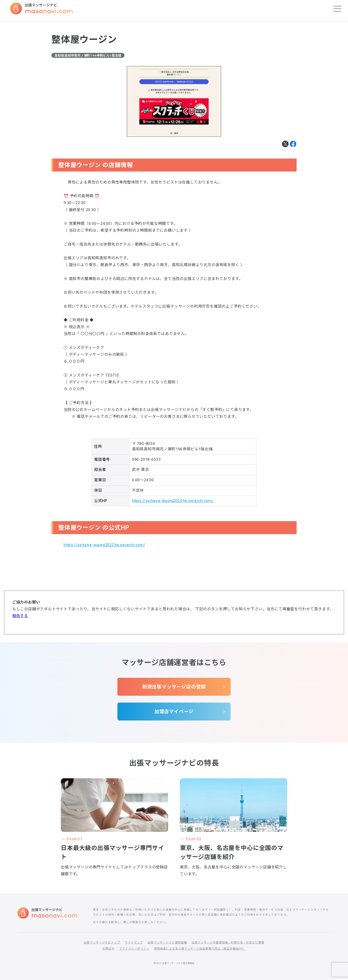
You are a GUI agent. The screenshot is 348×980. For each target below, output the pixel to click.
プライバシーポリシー (134, 949)
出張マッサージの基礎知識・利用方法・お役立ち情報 (228, 942)
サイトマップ (134, 942)
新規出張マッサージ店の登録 (174, 687)
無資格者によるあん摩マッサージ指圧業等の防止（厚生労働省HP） (200, 949)
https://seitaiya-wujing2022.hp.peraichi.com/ (173, 501)
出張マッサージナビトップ (102, 942)
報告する (20, 616)
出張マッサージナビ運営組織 (167, 942)
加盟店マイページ (174, 712)
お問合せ (108, 949)
